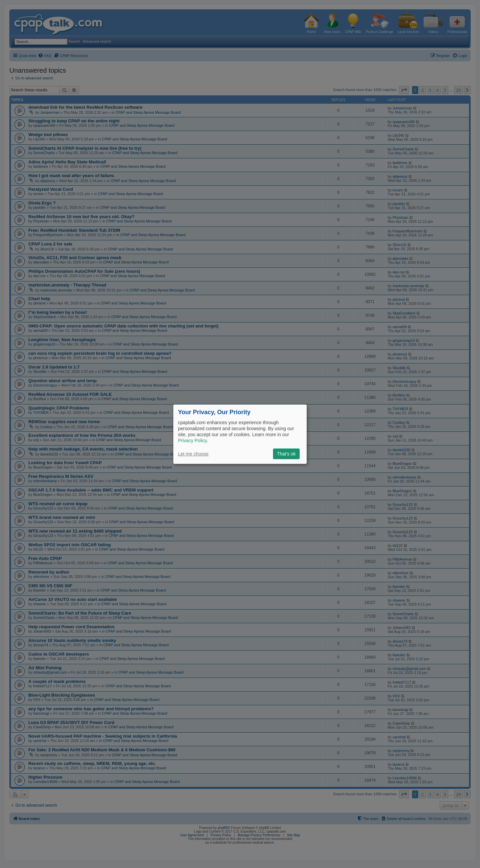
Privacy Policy (192, 441)
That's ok (286, 454)
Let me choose (193, 454)
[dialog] (240, 434)
